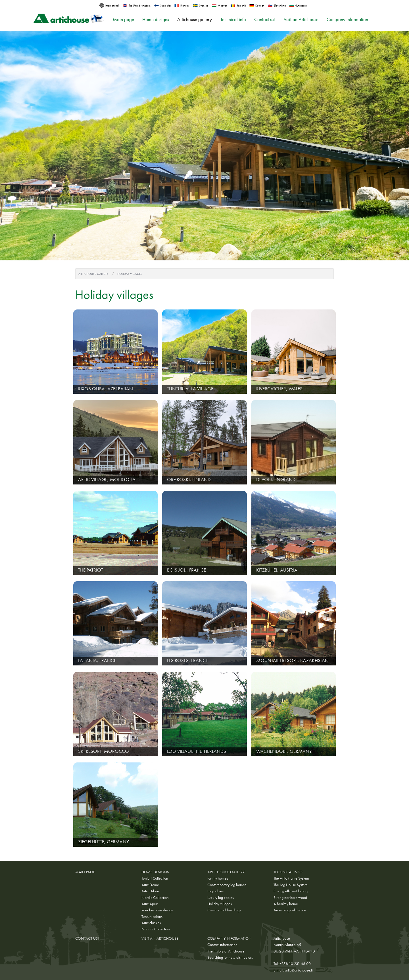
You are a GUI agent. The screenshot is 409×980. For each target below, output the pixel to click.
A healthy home (286, 904)
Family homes (218, 878)
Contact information (222, 945)
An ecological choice (290, 910)
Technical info (233, 19)
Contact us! (265, 19)
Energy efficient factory (291, 891)
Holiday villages (130, 274)
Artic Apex (150, 904)
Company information (347, 19)
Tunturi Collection (155, 878)
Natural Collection (156, 929)
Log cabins (215, 891)
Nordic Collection (155, 897)
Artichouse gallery (195, 19)
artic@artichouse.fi (299, 970)
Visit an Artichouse (301, 19)
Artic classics (151, 923)
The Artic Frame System (291, 878)
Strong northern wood (290, 897)
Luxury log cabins (221, 897)
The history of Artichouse (226, 951)
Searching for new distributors (230, 957)
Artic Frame (150, 885)
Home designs (156, 19)
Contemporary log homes (227, 885)
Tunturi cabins (152, 916)
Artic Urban (150, 891)
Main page (123, 19)
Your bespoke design (157, 910)
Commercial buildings (224, 910)
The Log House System (291, 885)
